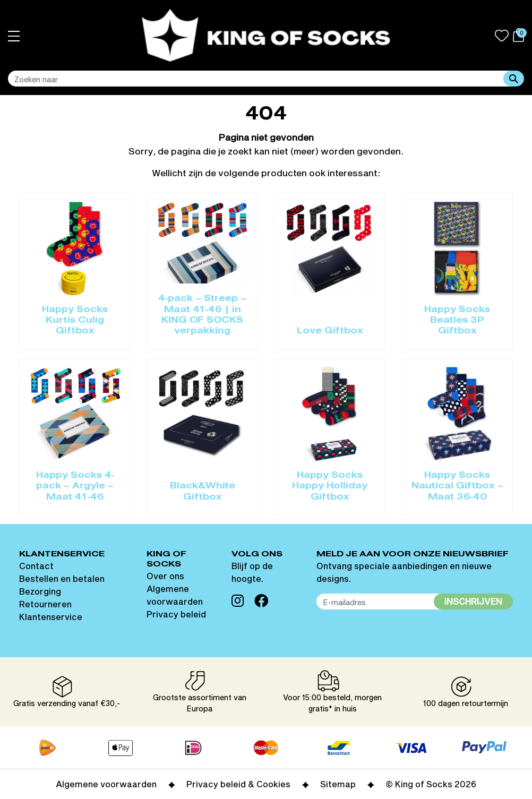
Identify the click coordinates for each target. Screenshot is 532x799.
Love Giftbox (330, 331)
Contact (36, 566)
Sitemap (338, 784)
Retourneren (45, 604)
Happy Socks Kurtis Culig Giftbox (75, 321)
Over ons (165, 576)
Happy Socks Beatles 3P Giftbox (457, 321)
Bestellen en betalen (62, 578)
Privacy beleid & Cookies (238, 784)
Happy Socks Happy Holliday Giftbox (330, 487)
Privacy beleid (176, 614)
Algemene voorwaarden (106, 784)
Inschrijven (473, 601)
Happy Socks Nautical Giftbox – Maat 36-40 (457, 487)
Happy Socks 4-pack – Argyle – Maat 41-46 (75, 487)
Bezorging (40, 591)
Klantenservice (51, 617)
